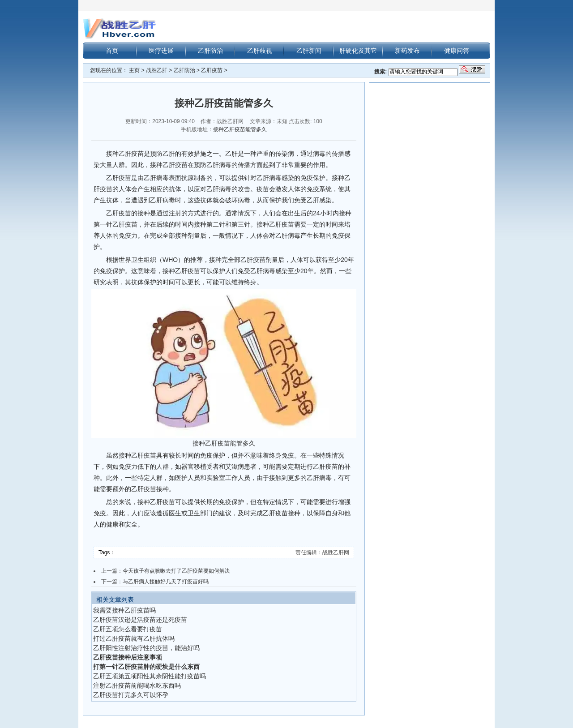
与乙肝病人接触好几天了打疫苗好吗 (166, 582)
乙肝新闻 (309, 51)
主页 (134, 70)
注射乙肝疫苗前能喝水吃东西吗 (137, 685)
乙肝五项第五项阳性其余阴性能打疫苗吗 (150, 676)
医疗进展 (161, 51)
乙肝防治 (210, 51)
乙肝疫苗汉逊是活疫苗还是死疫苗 (140, 620)
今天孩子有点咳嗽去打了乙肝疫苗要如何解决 (176, 571)
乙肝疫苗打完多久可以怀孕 (131, 695)
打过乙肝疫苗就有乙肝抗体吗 (134, 638)
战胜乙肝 (157, 70)
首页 (112, 51)
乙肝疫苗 (212, 70)
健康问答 (457, 51)
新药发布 (407, 51)
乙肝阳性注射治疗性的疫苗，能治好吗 (146, 648)
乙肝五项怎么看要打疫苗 (128, 629)
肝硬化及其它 (358, 51)
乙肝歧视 (260, 51)
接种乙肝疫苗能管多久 (240, 129)
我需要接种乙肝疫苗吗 (124, 610)
